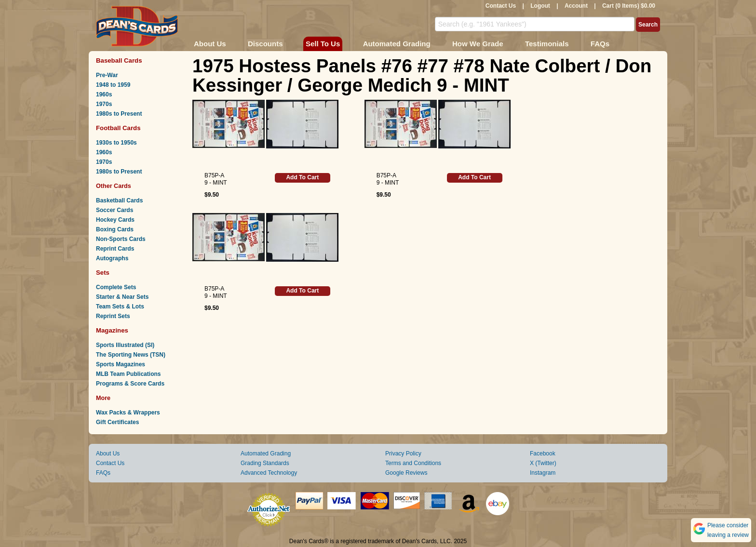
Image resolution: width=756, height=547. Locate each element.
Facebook (543, 454)
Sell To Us (323, 44)
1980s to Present (119, 114)
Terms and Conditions (413, 463)
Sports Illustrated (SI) (125, 345)
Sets (103, 273)
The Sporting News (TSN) (131, 355)
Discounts (265, 44)
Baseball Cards (119, 60)
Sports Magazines (121, 364)
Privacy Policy (403, 454)
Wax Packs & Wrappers (128, 413)
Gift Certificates (117, 422)
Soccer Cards (115, 210)
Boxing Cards (115, 229)
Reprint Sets (113, 316)
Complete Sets (116, 287)
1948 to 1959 (113, 85)
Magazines (112, 330)
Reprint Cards (115, 249)
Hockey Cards (115, 220)
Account (576, 6)
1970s (104, 104)
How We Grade (478, 44)
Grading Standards (265, 463)
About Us (210, 44)
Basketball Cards (119, 200)
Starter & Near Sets (122, 297)
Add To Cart (302, 177)
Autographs (112, 258)
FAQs (600, 44)
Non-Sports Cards (121, 239)
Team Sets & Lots (120, 307)
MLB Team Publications (128, 374)
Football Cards (118, 128)
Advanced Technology (269, 473)
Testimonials (547, 44)
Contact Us (501, 6)
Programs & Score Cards (130, 384)
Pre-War (107, 75)
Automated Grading (397, 44)
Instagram (543, 473)
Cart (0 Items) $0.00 (629, 6)
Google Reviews (406, 473)
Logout (540, 6)
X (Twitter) (543, 463)
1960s (104, 94)
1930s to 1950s (116, 143)
